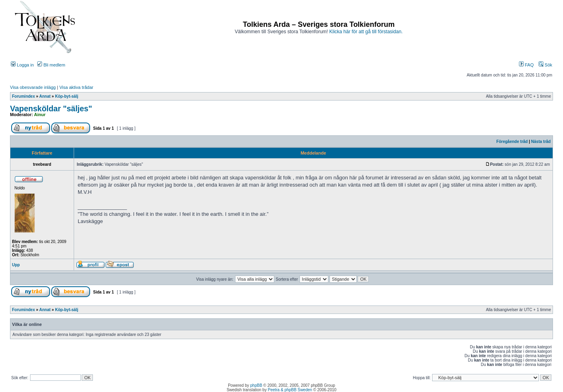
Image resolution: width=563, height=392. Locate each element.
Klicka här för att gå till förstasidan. (366, 32)
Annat (45, 96)
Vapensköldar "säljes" (51, 109)
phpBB (256, 385)
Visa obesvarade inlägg (33, 87)
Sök (545, 65)
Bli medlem (51, 65)
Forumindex (23, 96)
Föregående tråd (512, 142)
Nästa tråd (541, 142)
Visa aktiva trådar (76, 87)
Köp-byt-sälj (66, 96)
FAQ (526, 65)
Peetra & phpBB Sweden (290, 390)
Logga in (22, 65)
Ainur (40, 115)
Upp (16, 265)
